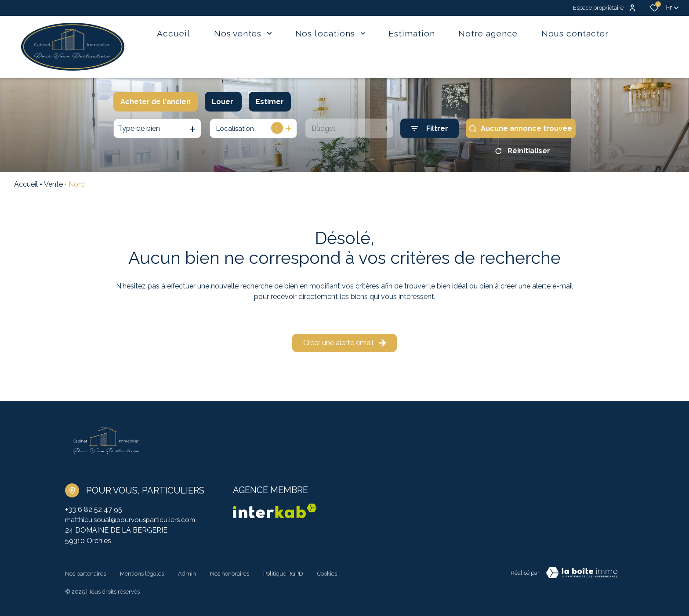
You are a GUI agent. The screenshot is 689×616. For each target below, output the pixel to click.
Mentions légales (142, 575)
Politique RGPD (283, 575)
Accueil (26, 187)
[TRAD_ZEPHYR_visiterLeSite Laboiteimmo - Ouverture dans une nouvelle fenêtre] (582, 576)
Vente (53, 187)
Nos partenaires (85, 575)
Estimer (270, 102)
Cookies (327, 575)
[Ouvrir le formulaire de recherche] (430, 128)
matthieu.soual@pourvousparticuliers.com (133, 523)
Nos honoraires (230, 575)
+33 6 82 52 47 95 (94, 513)
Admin (187, 575)
